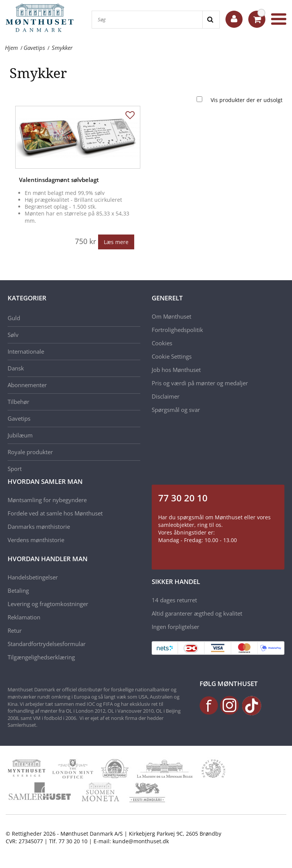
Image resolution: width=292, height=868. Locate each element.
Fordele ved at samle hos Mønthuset (55, 513)
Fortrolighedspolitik (177, 330)
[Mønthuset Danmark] (42, 19)
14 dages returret (174, 600)
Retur (15, 630)
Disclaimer (166, 396)
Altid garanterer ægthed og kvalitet (197, 613)
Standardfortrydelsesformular (47, 644)
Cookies (162, 343)
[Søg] (147, 20)
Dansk (16, 368)
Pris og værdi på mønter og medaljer (200, 383)
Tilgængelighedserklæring (41, 657)
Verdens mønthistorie (36, 540)
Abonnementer (27, 385)
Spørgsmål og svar (176, 410)
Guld (14, 318)
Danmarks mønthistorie (39, 527)
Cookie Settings (172, 356)
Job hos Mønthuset (176, 370)
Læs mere (116, 242)
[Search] (211, 20)
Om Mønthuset (171, 316)
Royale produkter (30, 452)
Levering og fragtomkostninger (48, 604)
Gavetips (19, 418)
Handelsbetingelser (33, 577)
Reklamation (24, 617)
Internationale (26, 351)
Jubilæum (20, 435)
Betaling (18, 590)
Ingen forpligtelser (175, 627)
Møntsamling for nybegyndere (47, 500)
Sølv (13, 335)
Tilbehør (18, 402)
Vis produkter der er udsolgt (247, 100)
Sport (15, 469)
